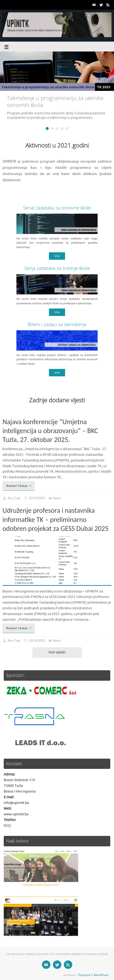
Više (57, 256)
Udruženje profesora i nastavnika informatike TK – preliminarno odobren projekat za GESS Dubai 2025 (56, 519)
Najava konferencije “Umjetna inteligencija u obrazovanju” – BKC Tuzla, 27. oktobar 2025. (50, 431)
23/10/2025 (37, 498)
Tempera (84, 975)
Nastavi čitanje (19, 486)
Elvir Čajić (14, 498)
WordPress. (101, 975)
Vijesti (57, 498)
